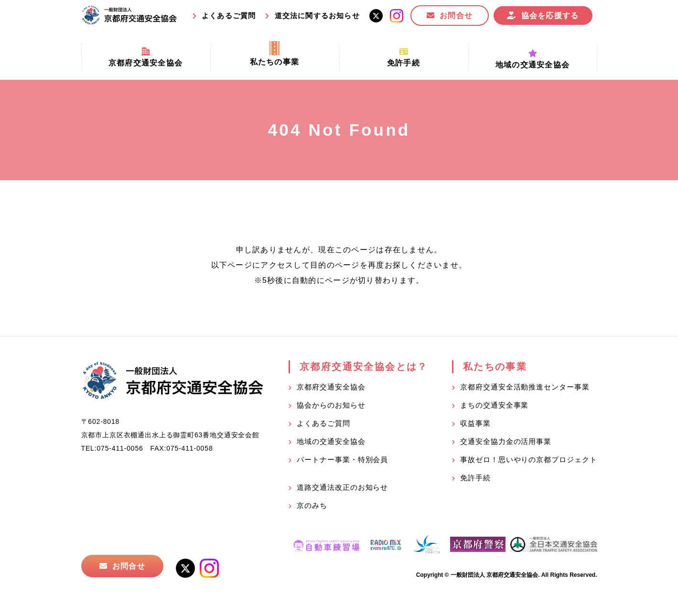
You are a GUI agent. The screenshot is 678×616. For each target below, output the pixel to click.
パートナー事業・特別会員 (342, 459)
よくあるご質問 (229, 16)
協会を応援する (550, 16)
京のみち (312, 505)
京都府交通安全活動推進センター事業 (525, 387)
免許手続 (475, 478)
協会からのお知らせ (331, 405)
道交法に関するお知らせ (317, 16)
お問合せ (456, 16)
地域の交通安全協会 (331, 441)
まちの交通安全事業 (494, 405)
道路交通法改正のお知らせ (342, 487)
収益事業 (475, 423)
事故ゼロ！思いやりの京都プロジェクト (528, 459)
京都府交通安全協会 (331, 387)
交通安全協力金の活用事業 (506, 441)
